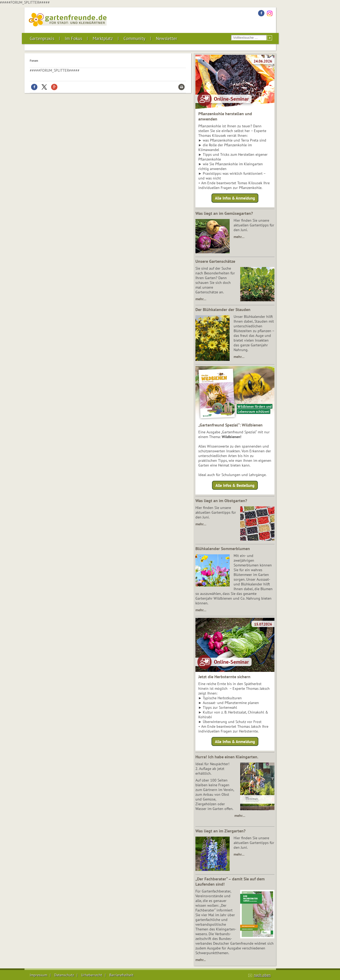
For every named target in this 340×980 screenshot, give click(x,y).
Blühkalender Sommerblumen (223, 549)
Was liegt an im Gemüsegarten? (224, 213)
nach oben (262, 975)
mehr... (201, 960)
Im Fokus (73, 38)
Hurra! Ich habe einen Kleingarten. (227, 757)
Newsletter (167, 38)
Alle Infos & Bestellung (235, 485)
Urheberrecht (92, 975)
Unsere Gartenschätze (215, 261)
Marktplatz (103, 38)
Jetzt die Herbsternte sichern (224, 677)
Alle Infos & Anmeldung (235, 198)
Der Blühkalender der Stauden (223, 309)
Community (134, 38)
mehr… (239, 237)
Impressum (38, 975)
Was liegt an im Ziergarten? (220, 831)
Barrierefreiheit (121, 975)
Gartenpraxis (42, 38)
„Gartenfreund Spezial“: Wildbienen (230, 425)
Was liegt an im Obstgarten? (221, 501)
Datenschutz (64, 975)
